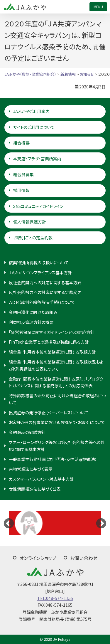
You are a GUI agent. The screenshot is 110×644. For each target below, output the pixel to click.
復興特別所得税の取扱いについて (39, 263)
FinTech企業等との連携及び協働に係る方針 (49, 342)
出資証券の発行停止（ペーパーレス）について (49, 413)
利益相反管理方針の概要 (31, 322)
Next (101, 523)
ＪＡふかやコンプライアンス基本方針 (40, 273)
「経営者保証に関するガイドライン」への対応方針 (52, 332)
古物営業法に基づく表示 (31, 469)
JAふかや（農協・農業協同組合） (25, 7)
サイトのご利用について (34, 127)
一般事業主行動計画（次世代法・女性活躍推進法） (53, 459)
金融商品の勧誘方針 (27, 432)
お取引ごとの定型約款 (33, 238)
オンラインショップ (38, 558)
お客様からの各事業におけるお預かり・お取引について (57, 422)
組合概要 (21, 143)
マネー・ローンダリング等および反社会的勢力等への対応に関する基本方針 (57, 446)
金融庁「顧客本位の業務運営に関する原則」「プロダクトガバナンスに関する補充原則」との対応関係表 (56, 382)
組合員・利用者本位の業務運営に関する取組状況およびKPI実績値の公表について (56, 365)
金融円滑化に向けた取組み (33, 312)
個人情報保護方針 (30, 222)
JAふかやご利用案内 (31, 111)
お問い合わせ (84, 558)
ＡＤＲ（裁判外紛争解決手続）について (42, 302)
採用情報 (21, 190)
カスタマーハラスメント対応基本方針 (41, 479)
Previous (9, 523)
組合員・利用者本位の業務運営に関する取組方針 (52, 352)
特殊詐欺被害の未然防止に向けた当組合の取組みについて (57, 399)
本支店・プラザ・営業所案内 (37, 159)
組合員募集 (23, 174)
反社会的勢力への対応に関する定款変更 (45, 292)
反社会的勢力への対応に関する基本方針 (45, 283)
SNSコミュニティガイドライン (38, 206)
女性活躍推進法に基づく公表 (35, 489)
